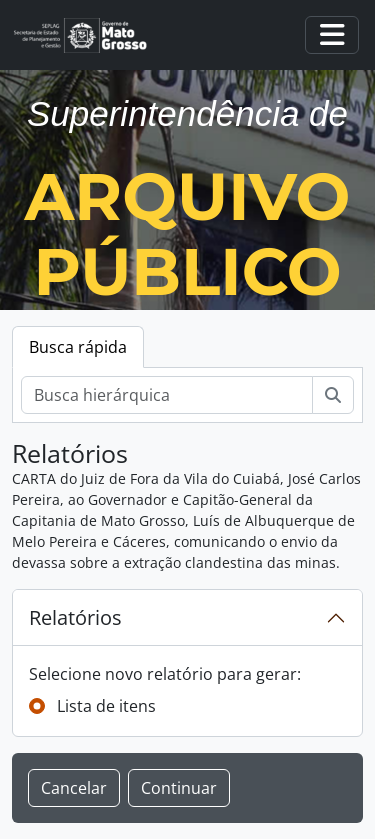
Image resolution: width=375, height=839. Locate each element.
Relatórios (75, 617)
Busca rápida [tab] (78, 347)
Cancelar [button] (74, 788)
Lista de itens (106, 706)
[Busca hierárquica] (167, 395)
